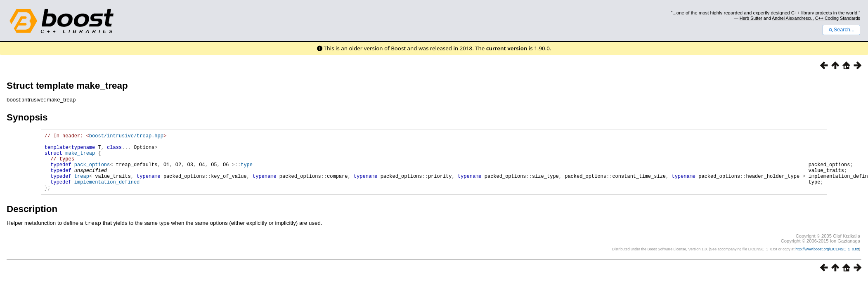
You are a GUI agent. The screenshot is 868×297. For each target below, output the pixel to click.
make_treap (80, 158)
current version (507, 48)
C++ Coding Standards (838, 18)
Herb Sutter (751, 18)
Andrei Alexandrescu (792, 18)
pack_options (92, 172)
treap (82, 186)
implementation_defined (107, 193)
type (247, 172)
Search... (841, 30)
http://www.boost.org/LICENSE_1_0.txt (827, 261)
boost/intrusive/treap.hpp (126, 137)
